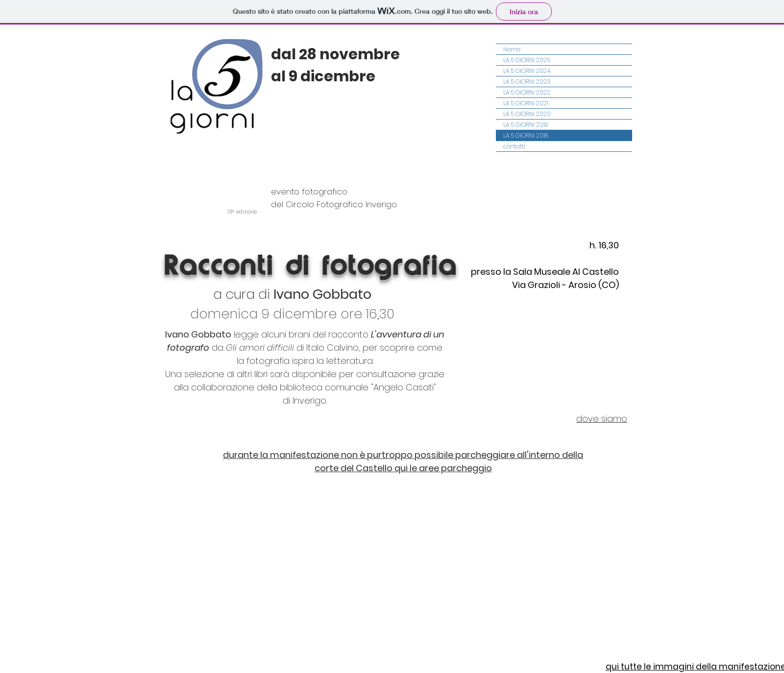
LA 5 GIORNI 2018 (526, 135)
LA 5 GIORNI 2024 (527, 71)
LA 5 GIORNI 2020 (527, 114)
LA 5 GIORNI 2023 (527, 82)
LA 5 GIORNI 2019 (526, 125)
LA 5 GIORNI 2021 (526, 103)
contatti (514, 146)
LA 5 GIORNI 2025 (527, 60)
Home (512, 49)
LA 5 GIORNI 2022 (527, 92)
